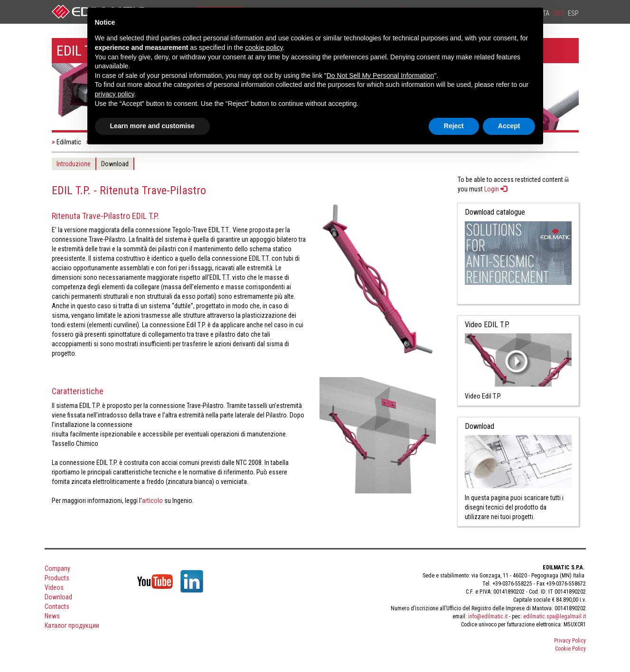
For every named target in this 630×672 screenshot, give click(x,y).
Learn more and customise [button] (152, 126)
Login (496, 189)
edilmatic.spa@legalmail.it (555, 616)
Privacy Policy (570, 641)
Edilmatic (69, 142)
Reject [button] (454, 126)
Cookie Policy (570, 649)
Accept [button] (509, 126)
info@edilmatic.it (488, 616)
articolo (152, 501)
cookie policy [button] (264, 47)
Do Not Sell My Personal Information (380, 76)
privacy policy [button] (115, 94)
